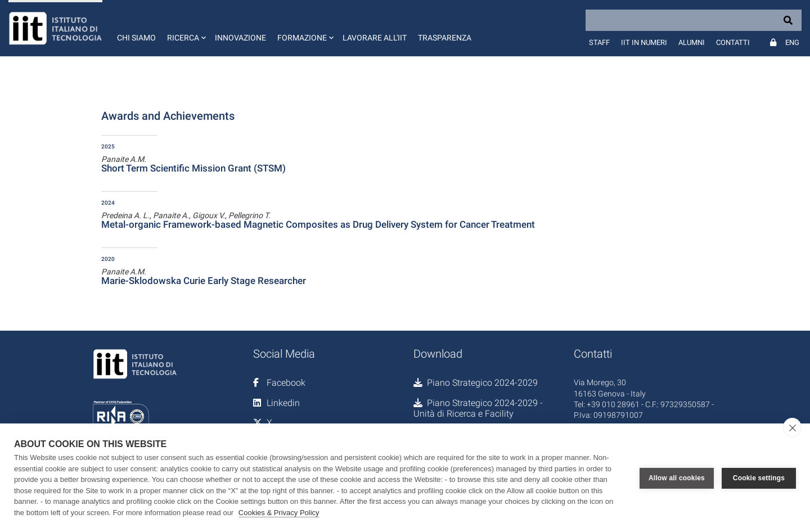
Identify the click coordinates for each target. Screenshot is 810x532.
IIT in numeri (644, 42)
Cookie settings (759, 478)
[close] (792, 427)
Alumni (692, 42)
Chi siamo (136, 38)
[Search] (694, 20)
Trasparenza (445, 38)
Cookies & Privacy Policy (279, 513)
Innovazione (240, 38)
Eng (792, 42)
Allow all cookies (677, 478)
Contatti (733, 42)
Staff (599, 42)
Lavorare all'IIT (375, 38)
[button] (185, 28)
